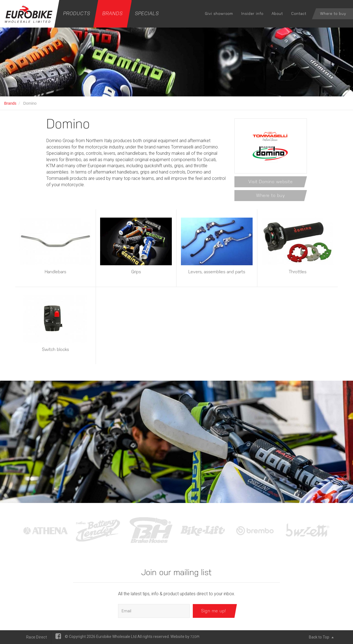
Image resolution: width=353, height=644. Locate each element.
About (277, 13)
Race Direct (37, 637)
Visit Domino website (271, 182)
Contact (299, 13)
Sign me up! (214, 611)
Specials (147, 13)
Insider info (252, 13)
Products (77, 13)
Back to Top (321, 637)
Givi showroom (219, 13)
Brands (113, 13)
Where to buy (333, 13)
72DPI (195, 637)
